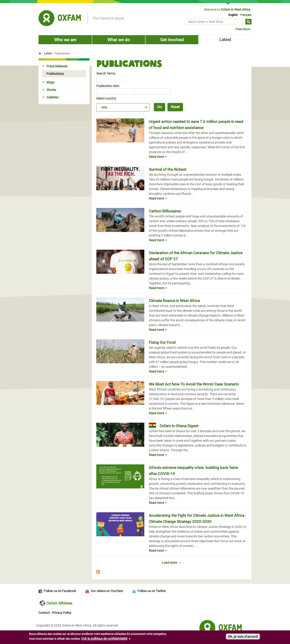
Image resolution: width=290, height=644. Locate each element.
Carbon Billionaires (165, 211)
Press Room (243, 29)
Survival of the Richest (168, 169)
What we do (119, 40)
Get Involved (172, 40)
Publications (53, 74)
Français (246, 15)
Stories (50, 90)
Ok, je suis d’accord (243, 638)
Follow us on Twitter (152, 591)
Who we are (65, 40)
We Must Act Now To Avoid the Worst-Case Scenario (194, 384)
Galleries (51, 97)
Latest (225, 40)
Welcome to (227, 10)
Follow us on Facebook (60, 591)
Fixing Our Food (162, 342)
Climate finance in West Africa (174, 301)
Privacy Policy (62, 613)
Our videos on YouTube (107, 591)
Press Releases (55, 66)
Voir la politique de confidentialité (104, 640)
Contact (44, 613)
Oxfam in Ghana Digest (179, 426)
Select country (106, 98)
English (233, 15)
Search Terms (106, 73)
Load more (169, 563)
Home (40, 53)
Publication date (108, 86)
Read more (156, 157)
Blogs (49, 82)
